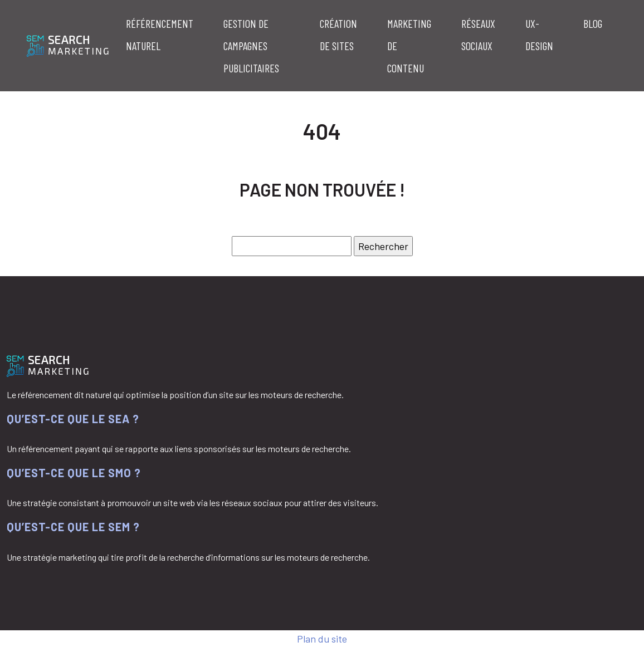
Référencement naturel (160, 35)
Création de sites (338, 35)
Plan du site (322, 639)
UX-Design (539, 35)
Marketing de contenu (409, 46)
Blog (593, 23)
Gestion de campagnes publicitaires (251, 46)
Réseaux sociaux (478, 35)
